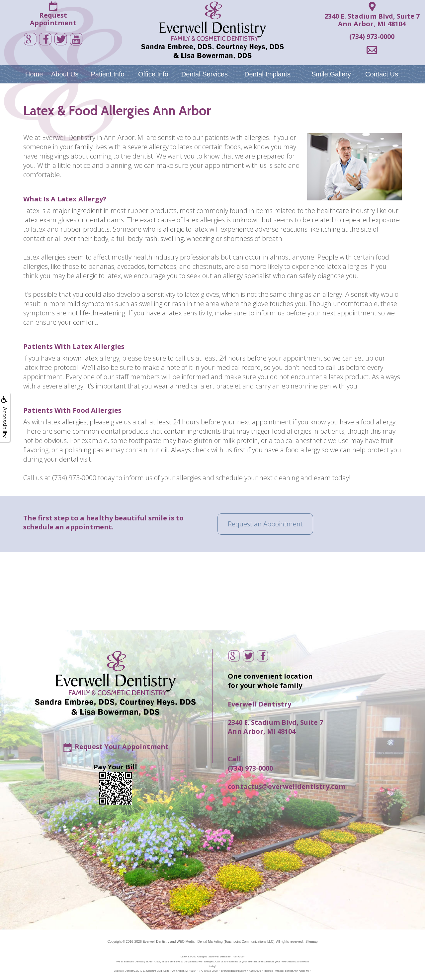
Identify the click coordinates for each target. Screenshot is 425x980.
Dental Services (205, 74)
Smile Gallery (331, 74)
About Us (65, 74)
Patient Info (107, 74)
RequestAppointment (53, 19)
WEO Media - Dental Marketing (200, 942)
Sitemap (312, 942)
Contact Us (382, 74)
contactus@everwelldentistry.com (287, 786)
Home (34, 74)
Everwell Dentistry (156, 942)
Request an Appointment (265, 524)
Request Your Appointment (122, 746)
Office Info (153, 74)
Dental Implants (267, 74)
